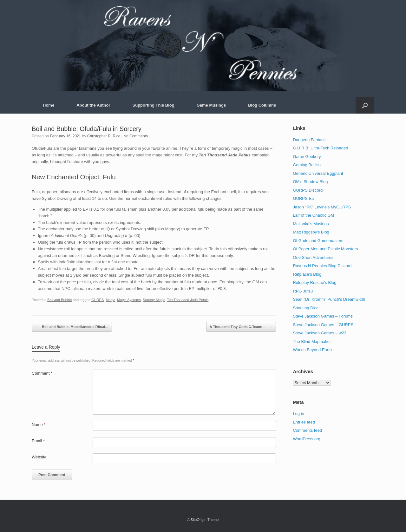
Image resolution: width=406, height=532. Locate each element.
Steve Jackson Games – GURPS (323, 325)
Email (38, 441)
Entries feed (304, 422)
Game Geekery (307, 157)
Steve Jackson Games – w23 (319, 333)
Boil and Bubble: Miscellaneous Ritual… (72, 327)
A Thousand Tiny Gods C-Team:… (241, 327)
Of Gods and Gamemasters (318, 241)
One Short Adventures (313, 257)
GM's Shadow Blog (310, 182)
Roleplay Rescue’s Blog (314, 282)
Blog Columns (262, 105)
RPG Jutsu (303, 291)
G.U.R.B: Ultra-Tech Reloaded (320, 148)
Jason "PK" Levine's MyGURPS (322, 207)
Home (49, 105)
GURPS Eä (303, 198)
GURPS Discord (308, 190)
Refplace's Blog (307, 274)
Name (39, 425)
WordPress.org (306, 439)
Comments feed (307, 430)
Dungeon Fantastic (310, 140)
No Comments (136, 136)
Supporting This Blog (154, 105)
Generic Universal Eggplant (318, 173)
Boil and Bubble (59, 300)
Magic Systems (129, 300)
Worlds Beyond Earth (312, 350)
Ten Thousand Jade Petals (188, 300)
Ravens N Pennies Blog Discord (322, 266)
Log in (298, 414)
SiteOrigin (198, 520)
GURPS (98, 300)
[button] (365, 105)
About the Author (93, 105)
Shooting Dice (306, 308)
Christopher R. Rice (104, 136)
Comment (42, 373)
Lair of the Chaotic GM (313, 215)
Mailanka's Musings (311, 224)
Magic (110, 300)
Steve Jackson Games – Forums (323, 316)
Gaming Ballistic (308, 165)
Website (39, 457)
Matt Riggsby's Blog (311, 232)
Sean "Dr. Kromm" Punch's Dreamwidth (329, 299)
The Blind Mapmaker (312, 342)
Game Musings (211, 105)
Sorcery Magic (154, 300)
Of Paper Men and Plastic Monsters (325, 249)
